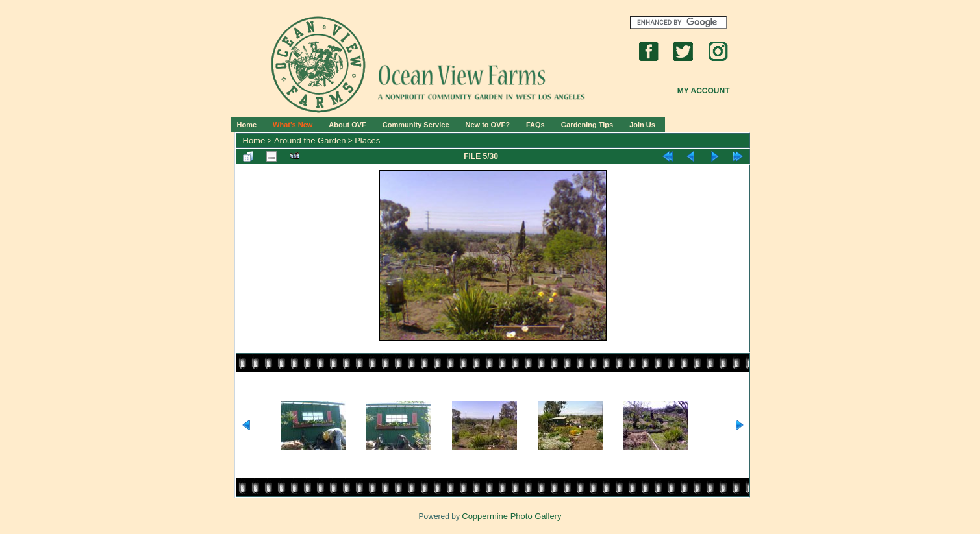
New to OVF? (488, 125)
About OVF (347, 125)
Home (247, 125)
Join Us (642, 125)
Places (367, 140)
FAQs (535, 125)
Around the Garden (310, 140)
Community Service (416, 125)
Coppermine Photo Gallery (511, 516)
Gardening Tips (587, 125)
